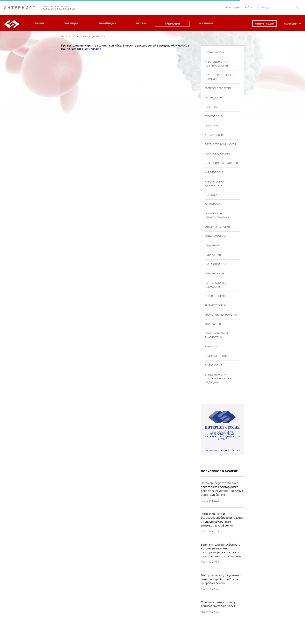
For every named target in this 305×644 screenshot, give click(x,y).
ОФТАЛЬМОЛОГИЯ (216, 236)
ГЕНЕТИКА (211, 107)
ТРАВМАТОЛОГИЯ (215, 305)
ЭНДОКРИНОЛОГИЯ (217, 356)
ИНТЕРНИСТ (21, 7)
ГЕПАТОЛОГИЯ (213, 116)
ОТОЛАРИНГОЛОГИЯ (217, 227)
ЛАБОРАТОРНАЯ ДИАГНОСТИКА (214, 183)
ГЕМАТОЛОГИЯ (214, 97)
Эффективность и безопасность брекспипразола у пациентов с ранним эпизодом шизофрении (222, 520)
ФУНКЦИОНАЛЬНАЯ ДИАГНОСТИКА (217, 335)
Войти (249, 7)
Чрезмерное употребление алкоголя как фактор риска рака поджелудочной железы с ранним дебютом (222, 489)
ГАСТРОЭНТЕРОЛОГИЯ (218, 88)
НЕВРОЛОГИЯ (213, 195)
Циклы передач (107, 23)
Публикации (172, 24)
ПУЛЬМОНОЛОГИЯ (216, 264)
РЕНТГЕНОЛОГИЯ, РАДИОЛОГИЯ (215, 285)
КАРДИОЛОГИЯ (214, 172)
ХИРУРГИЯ (211, 347)
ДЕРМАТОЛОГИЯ (215, 135)
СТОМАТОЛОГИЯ (215, 296)
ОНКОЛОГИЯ (213, 204)
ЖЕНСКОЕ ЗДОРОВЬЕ (217, 154)
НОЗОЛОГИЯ (291, 24)
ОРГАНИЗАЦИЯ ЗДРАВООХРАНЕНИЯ (217, 215)
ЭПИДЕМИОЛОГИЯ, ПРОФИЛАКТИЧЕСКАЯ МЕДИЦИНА (218, 378)
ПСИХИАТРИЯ (213, 255)
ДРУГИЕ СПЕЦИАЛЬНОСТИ (220, 144)
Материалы (206, 23)
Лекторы (140, 23)
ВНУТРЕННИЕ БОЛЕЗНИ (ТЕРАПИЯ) (219, 77)
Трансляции (71, 23)
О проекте (39, 23)
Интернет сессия (265, 24)
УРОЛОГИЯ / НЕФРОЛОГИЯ (221, 315)
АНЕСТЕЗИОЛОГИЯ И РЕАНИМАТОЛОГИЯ (217, 64)
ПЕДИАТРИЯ (212, 245)
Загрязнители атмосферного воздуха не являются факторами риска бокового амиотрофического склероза (221, 550)
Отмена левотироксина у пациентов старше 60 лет (218, 604)
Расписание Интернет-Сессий (222, 450)
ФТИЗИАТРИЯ (213, 324)
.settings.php (92, 49)
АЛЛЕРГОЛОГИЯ (214, 52)
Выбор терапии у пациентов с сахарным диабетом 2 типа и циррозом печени (221, 579)
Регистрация (232, 7)
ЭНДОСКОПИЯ (213, 365)
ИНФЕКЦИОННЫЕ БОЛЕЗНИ (221, 163)
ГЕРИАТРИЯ (212, 125)
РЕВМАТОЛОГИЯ (215, 273)
